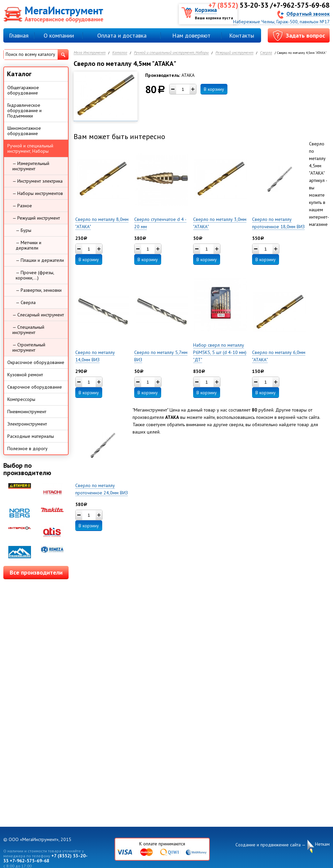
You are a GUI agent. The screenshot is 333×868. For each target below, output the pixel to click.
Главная (19, 35)
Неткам (322, 844)
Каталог (120, 53)
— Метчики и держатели (28, 245)
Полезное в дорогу (27, 448)
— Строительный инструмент (29, 347)
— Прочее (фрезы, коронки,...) (35, 275)
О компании (59, 35)
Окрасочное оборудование (36, 362)
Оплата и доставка (122, 35)
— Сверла (26, 302)
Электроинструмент (27, 424)
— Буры (23, 230)
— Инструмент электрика (37, 181)
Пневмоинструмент (27, 412)
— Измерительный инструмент (31, 166)
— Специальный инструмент (28, 330)
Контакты (242, 35)
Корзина (206, 10)
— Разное (22, 206)
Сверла (266, 53)
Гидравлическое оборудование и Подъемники (24, 110)
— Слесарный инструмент (38, 315)
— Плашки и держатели (40, 260)
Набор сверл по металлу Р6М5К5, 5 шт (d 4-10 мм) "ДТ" (220, 352)
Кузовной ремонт (25, 375)
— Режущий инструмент (36, 218)
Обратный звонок (308, 13)
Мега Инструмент (90, 53)
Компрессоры (21, 399)
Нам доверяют (191, 35)
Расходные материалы (31, 436)
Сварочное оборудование (35, 387)
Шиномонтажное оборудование (24, 131)
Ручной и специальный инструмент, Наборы (171, 53)
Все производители (36, 572)
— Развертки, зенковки (39, 290)
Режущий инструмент (234, 53)
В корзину (214, 89)
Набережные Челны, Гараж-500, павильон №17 (281, 22)
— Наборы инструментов (38, 193)
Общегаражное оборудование (23, 90)
